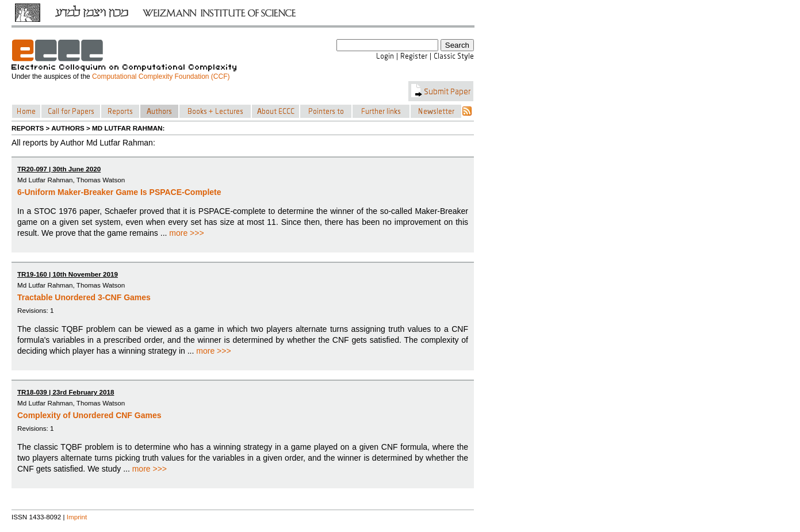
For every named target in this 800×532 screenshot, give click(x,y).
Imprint (77, 517)
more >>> (186, 233)
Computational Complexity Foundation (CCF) (161, 76)
